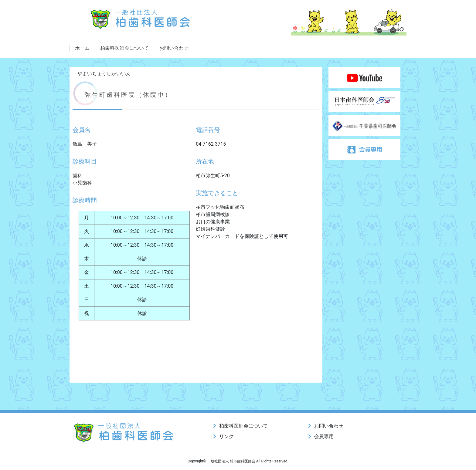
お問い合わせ (174, 48)
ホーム (82, 48)
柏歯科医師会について (124, 48)
